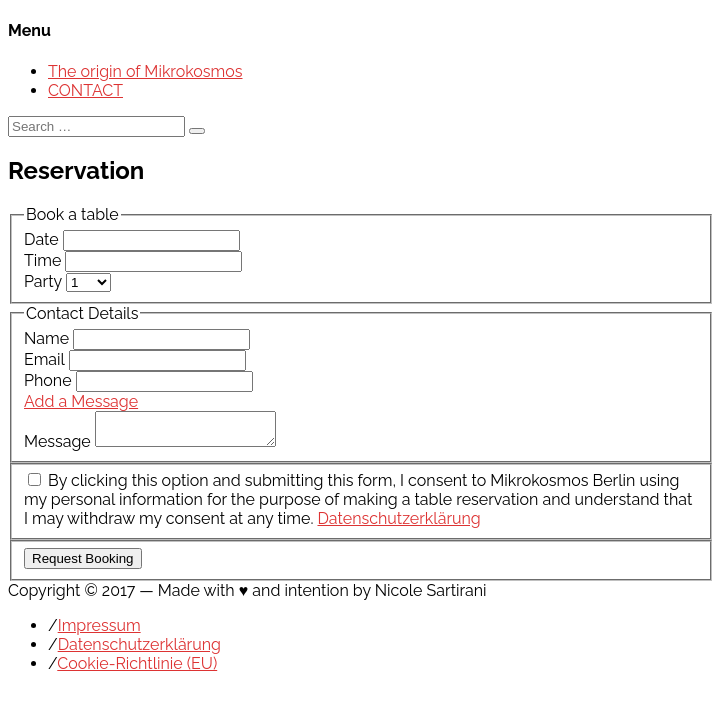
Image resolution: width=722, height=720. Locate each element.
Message (59, 447)
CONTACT (85, 90)
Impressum (99, 631)
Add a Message (81, 401)
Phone (50, 380)
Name (48, 338)
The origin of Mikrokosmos (145, 71)
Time (44, 260)
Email (46, 359)
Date (43, 239)
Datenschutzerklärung (398, 524)
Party (45, 281)
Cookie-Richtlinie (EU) (137, 669)
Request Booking (83, 564)
